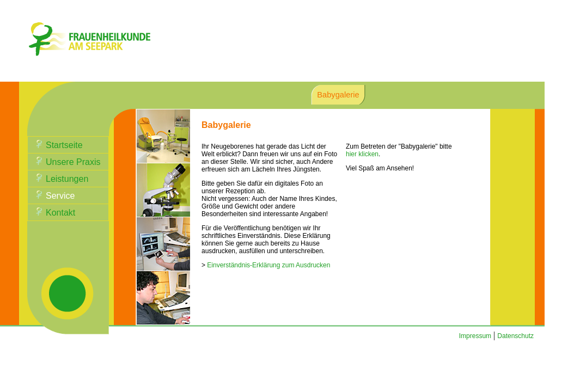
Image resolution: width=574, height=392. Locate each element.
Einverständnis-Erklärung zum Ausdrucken (268, 265)
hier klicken (362, 154)
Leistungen (67, 179)
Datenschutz (515, 336)
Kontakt (60, 213)
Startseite (64, 145)
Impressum (475, 336)
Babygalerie (338, 95)
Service (60, 196)
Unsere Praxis (73, 162)
